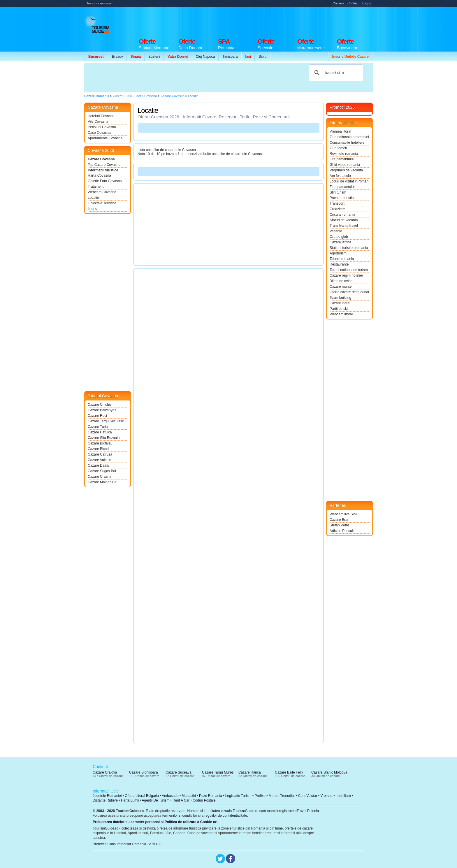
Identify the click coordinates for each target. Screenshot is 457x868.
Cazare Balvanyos (102, 410)
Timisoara (230, 57)
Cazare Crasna (100, 477)
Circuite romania (342, 215)
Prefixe (260, 796)
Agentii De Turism (156, 800)
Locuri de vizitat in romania (349, 181)
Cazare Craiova (105, 772)
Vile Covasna (98, 122)
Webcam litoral (341, 314)
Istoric (92, 209)
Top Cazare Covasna (104, 165)
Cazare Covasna (101, 159)
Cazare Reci (97, 416)
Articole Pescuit (342, 531)
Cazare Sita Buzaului (104, 438)
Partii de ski (339, 309)
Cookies (338, 3)
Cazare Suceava (179, 772)
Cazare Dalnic (99, 465)
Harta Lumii (130, 800)
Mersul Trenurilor (282, 796)
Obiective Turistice (102, 203)
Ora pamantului (342, 159)
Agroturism (338, 253)
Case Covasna (99, 133)
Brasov (117, 57)
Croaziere (337, 209)
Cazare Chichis (100, 405)
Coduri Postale (204, 800)
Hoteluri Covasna (101, 116)
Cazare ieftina (340, 242)
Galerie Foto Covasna (105, 181)
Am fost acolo (340, 176)
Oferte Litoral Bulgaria (142, 796)
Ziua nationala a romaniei (349, 137)
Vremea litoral (340, 131)
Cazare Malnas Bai (102, 482)
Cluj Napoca (205, 57)
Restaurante (339, 264)
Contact (353, 3)
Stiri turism (338, 192)
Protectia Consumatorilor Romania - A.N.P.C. (128, 844)
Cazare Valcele (99, 460)
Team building (340, 298)
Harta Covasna (99, 175)
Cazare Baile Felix (289, 772)
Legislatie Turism (238, 796)
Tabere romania (342, 259)
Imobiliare (343, 796)
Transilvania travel (344, 226)
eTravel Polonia (307, 811)
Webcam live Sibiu (344, 514)
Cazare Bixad (98, 449)
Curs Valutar (308, 796)
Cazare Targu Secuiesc (106, 421)
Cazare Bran (339, 520)
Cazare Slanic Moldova (329, 772)
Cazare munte (341, 287)
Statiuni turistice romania (349, 248)
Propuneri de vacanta (346, 170)
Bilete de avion (341, 281)
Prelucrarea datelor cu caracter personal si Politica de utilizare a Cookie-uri (155, 822)
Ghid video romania (345, 165)
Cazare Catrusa (100, 454)
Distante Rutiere (105, 800)
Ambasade (170, 796)
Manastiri (189, 796)
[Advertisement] (267, 21)
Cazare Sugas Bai (102, 471)
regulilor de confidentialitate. (226, 816)
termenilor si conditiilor (180, 816)
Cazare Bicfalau (100, 443)
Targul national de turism (349, 270)
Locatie (93, 198)
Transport (337, 203)
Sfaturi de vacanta (344, 220)
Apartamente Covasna (105, 138)
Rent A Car (181, 800)
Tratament (96, 187)
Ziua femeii (338, 148)
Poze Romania (211, 796)
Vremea (326, 796)
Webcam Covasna (102, 192)
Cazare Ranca (250, 772)
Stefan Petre (339, 525)
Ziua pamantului (342, 187)
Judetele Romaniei (107, 796)
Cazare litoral (340, 303)
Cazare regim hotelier (346, 275)
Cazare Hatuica (100, 432)
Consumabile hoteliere (347, 143)
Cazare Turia (98, 427)
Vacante (336, 231)
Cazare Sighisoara (144, 772)
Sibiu (262, 57)
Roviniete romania (344, 154)
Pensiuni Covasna (102, 127)
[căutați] (335, 73)
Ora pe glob (339, 237)
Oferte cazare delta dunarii (349, 292)
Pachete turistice (343, 198)
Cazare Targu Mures (218, 772)
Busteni (154, 57)
